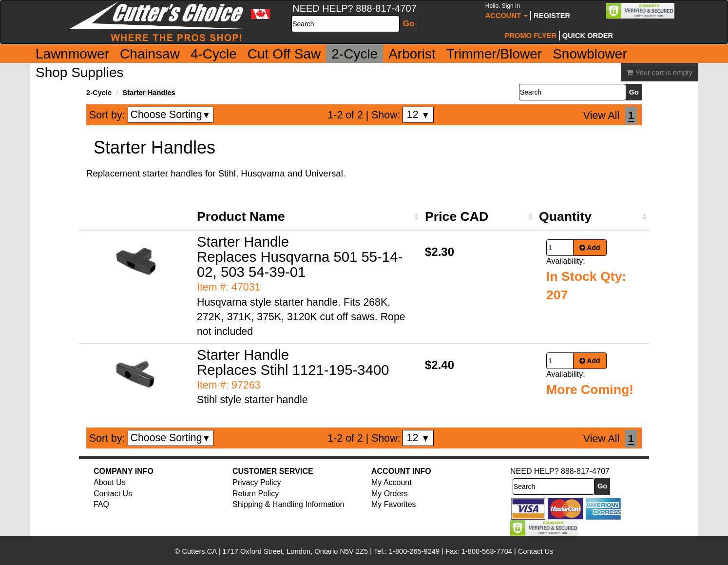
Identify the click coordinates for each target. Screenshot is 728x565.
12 (418, 115)
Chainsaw (150, 54)
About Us (110, 482)
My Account (392, 482)
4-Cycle (214, 54)
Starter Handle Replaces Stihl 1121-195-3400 (293, 362)
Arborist (412, 54)
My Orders (390, 494)
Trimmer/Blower (494, 54)
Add (590, 248)
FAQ (101, 504)
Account (507, 11)
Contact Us (113, 494)
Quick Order (588, 36)
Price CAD (457, 216)
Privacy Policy (257, 482)
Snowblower (590, 54)
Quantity (565, 216)
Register (552, 16)
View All (601, 116)
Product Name (241, 216)
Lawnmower (72, 54)
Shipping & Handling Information (288, 504)
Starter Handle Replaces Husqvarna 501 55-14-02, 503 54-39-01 (300, 257)
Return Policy (256, 494)
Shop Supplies (80, 72)
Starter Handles (149, 93)
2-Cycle (354, 54)
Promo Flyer (531, 36)
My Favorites (394, 504)
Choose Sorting (171, 115)
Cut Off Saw (284, 54)
